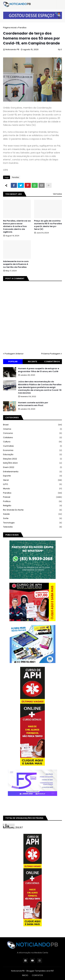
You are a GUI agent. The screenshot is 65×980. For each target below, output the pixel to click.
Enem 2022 (32, 467)
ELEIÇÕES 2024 (32, 463)
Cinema (32, 429)
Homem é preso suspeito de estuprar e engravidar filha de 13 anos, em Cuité (39, 370)
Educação (32, 455)
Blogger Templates (36, 971)
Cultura (32, 442)
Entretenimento (32, 472)
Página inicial (10, 28)
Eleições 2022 (32, 459)
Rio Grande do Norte (32, 510)
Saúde (32, 514)
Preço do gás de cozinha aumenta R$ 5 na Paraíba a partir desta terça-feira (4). (48, 225)
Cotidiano (32, 438)
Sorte (32, 518)
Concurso (32, 433)
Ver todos (57, 194)
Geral (32, 480)
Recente (32, 362)
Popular (13, 362)
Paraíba (22, 28)
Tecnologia (32, 523)
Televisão (32, 527)
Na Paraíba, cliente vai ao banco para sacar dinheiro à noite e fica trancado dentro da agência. (17, 226)
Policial (32, 497)
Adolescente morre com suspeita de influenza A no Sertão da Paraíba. (16, 264)
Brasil (32, 425)
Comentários (52, 362)
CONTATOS (37, 975)
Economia (32, 450)
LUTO (32, 484)
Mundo (32, 489)
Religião (32, 506)
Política (32, 501)
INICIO (25, 975)
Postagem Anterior (14, 354)
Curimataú (32, 446)
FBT (52, 971)
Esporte (32, 476)
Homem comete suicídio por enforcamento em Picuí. (33, 404)
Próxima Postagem (51, 354)
